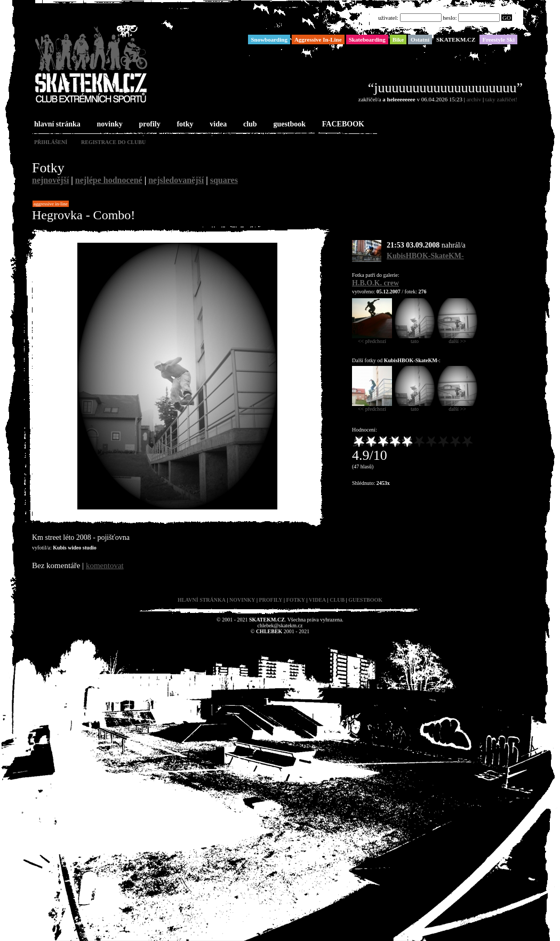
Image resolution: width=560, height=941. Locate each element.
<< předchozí (372, 339)
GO (507, 18)
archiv (474, 99)
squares (224, 180)
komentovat (105, 565)
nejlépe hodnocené (109, 180)
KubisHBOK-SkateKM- (425, 256)
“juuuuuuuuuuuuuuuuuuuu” (445, 88)
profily (149, 125)
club (249, 125)
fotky (184, 125)
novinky (109, 125)
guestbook (288, 125)
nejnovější (50, 180)
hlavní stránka (56, 125)
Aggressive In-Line (51, 204)
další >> (457, 339)
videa (217, 125)
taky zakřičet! (501, 99)
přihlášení (51, 142)
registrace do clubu (113, 142)
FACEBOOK (342, 125)
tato (415, 339)
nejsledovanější (176, 180)
